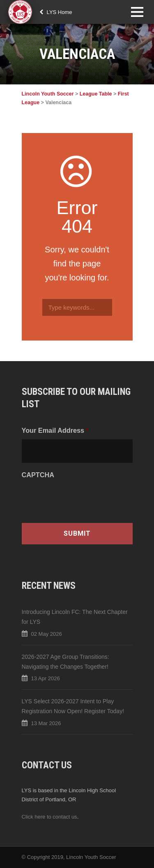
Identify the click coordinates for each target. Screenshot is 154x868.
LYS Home (56, 12)
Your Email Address (55, 430)
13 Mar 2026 (46, 723)
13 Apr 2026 (46, 678)
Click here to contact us (49, 817)
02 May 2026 (47, 634)
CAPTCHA (38, 475)
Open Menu (137, 12)
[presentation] (84, 500)
